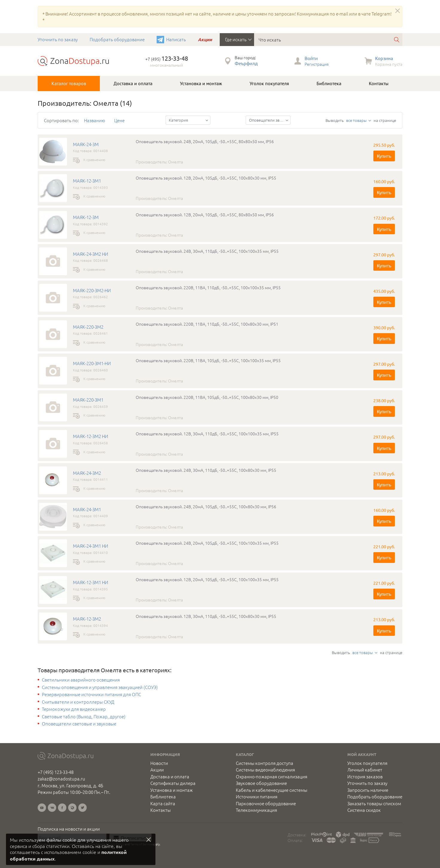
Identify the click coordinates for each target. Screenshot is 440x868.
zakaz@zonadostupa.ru (61, 779)
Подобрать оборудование (117, 39)
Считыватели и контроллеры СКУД (78, 702)
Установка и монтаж (201, 83)
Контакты (379, 83)
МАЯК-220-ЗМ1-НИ (92, 363)
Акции (205, 39)
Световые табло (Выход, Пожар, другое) (84, 717)
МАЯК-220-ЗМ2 (88, 327)
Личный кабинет (365, 770)
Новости (159, 763)
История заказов (365, 777)
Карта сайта (163, 803)
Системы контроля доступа (265, 763)
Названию (95, 120)
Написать (176, 39)
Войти (311, 58)
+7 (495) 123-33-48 (56, 772)
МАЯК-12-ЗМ (86, 217)
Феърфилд (246, 63)
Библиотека (329, 83)
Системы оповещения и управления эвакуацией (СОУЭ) (100, 687)
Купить (384, 156)
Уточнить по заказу (58, 39)
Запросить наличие (368, 790)
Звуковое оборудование (261, 783)
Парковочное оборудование (266, 803)
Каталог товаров (69, 83)
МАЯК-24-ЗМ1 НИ (91, 546)
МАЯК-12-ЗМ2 (87, 619)
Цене (119, 120)
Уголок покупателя (269, 83)
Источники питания (257, 797)
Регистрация (317, 64)
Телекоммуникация (256, 810)
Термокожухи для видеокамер (74, 709)
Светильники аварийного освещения (81, 680)
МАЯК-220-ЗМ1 (88, 400)
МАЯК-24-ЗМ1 (87, 509)
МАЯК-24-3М (86, 144)
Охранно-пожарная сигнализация (272, 777)
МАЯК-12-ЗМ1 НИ (91, 582)
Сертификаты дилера (173, 783)
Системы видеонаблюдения (265, 770)
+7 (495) (167, 59)
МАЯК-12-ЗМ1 (87, 181)
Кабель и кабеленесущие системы (272, 790)
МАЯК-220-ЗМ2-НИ (92, 290)
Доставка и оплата (133, 83)
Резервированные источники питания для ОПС (91, 694)
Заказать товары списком (374, 803)
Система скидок (364, 810)
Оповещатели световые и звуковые (79, 724)
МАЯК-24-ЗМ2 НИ (91, 254)
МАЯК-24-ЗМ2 (87, 473)
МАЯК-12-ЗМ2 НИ (91, 436)
